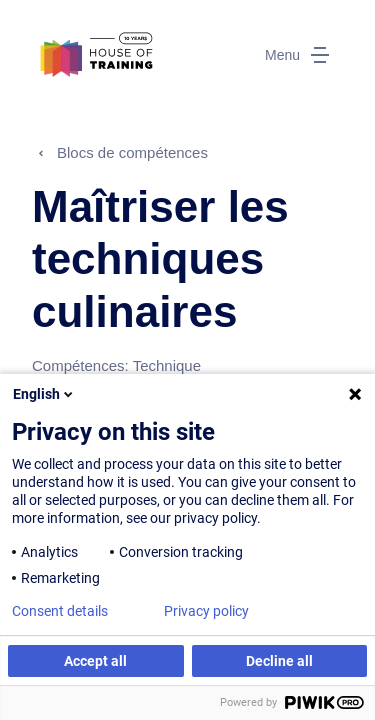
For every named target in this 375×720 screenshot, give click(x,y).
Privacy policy (206, 611)
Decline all (279, 661)
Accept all (95, 661)
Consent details (60, 611)
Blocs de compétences (132, 152)
